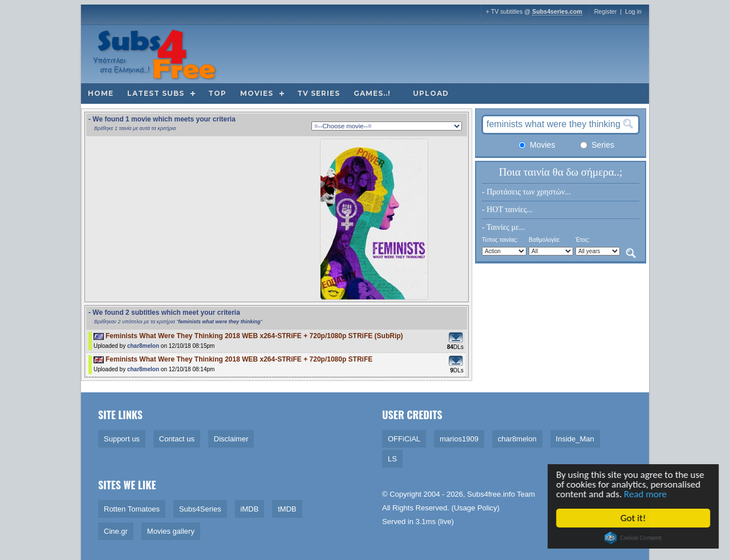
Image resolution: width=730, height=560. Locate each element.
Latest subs (156, 93)
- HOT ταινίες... (507, 210)
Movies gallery (171, 531)
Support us (122, 439)
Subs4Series (200, 509)
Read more (646, 494)
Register (606, 11)
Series (597, 145)
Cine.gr (116, 531)
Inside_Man (575, 439)
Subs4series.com (557, 11)
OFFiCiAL (404, 439)
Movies (257, 93)
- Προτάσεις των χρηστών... (526, 192)
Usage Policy (476, 508)
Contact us (177, 439)
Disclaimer (231, 439)
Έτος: (583, 240)
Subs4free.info (491, 494)
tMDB (287, 509)
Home (101, 93)
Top (217, 93)
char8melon (143, 346)
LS (392, 459)
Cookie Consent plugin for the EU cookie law (634, 538)
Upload (431, 93)
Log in (633, 11)
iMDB (250, 509)
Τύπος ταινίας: (500, 240)
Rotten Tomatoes (132, 509)
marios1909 (459, 439)
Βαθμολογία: (544, 240)
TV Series (319, 93)
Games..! (372, 93)
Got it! (634, 518)
